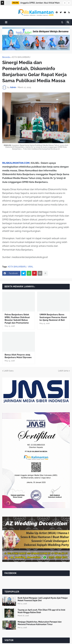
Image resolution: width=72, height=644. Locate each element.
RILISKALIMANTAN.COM (16, 163)
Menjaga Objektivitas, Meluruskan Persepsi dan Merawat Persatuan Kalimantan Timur (40, 623)
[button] (65, 3)
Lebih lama (63, 371)
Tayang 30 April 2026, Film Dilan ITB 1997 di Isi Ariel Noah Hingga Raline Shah (41, 611)
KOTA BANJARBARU (21, 57)
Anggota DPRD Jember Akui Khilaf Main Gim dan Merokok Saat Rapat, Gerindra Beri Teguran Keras (40, 3)
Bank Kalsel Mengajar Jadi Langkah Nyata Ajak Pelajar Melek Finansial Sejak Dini (43, 599)
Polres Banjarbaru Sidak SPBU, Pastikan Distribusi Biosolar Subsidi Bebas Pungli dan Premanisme (17, 319)
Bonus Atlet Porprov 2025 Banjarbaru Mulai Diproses (18, 356)
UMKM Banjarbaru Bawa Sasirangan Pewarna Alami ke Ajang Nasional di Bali (53, 317)
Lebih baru (9, 371)
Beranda (6, 57)
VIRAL (30, 267)
